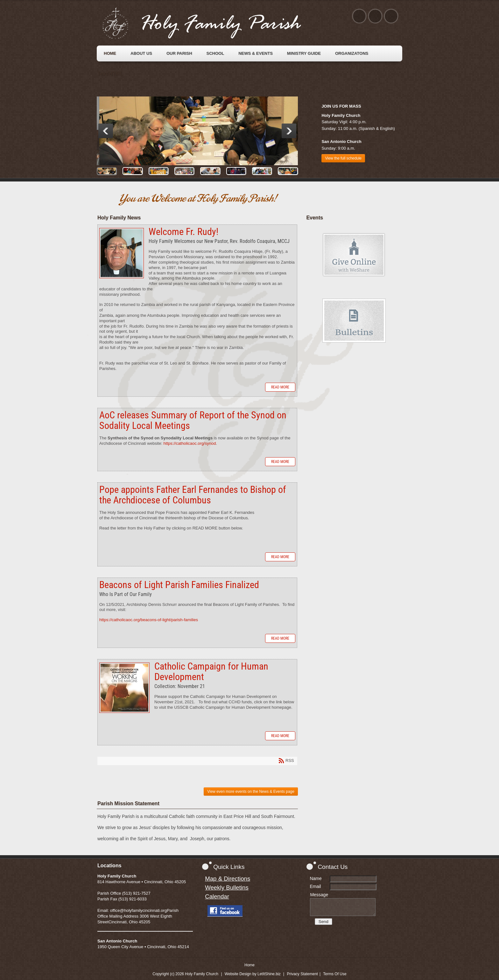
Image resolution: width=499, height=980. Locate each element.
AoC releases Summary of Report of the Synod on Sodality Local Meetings (193, 420)
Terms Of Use (335, 974)
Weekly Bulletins (227, 888)
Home (250, 965)
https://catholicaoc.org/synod (190, 443)
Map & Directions (228, 879)
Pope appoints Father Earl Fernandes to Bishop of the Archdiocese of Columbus (193, 495)
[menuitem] (110, 53)
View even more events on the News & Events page (251, 792)
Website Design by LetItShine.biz (253, 974)
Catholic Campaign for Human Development (124, 688)
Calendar (217, 896)
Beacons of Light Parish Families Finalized (179, 585)
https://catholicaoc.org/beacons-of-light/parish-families (149, 620)
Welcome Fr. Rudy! (122, 253)
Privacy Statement (302, 974)
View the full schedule (343, 158)
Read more (280, 387)
